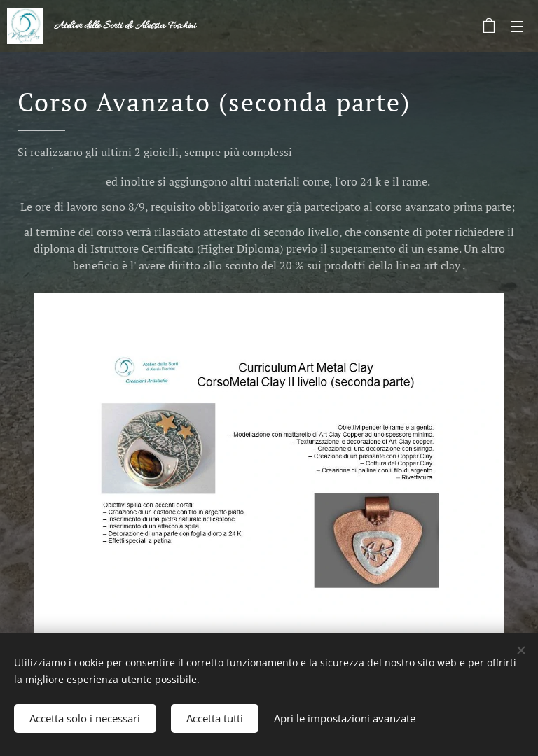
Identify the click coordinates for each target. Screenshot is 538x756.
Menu (517, 27)
